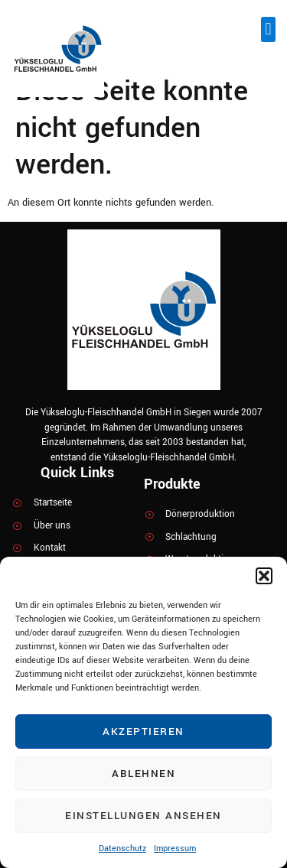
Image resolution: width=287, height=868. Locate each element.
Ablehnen (143, 774)
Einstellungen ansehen (143, 816)
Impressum (175, 848)
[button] (264, 576)
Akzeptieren (143, 731)
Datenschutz (122, 848)
